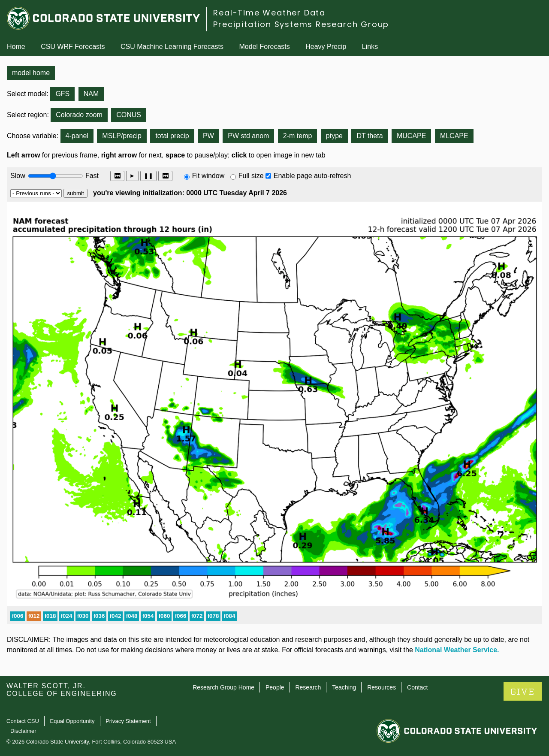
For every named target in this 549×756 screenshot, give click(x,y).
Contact (417, 687)
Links (370, 47)
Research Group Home (223, 687)
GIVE (523, 692)
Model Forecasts (265, 47)
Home (16, 47)
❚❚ (148, 176)
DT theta (370, 136)
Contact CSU (23, 721)
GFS (62, 94)
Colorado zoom (79, 115)
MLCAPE (454, 136)
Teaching (344, 687)
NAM (91, 94)
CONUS (129, 115)
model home (31, 73)
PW (208, 136)
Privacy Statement (128, 721)
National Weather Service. (457, 650)
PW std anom (248, 136)
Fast (91, 176)
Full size (251, 176)
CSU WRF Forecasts (73, 47)
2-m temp (298, 136)
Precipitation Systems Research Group (301, 24)
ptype (334, 136)
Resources (382, 687)
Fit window (208, 176)
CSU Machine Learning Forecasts (172, 47)
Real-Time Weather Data (269, 13)
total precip (172, 136)
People (275, 687)
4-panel (77, 136)
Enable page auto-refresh (312, 176)
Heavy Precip (326, 47)
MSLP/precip (122, 136)
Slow (18, 176)
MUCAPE (411, 136)
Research (308, 687)
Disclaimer (23, 731)
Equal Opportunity (72, 721)
